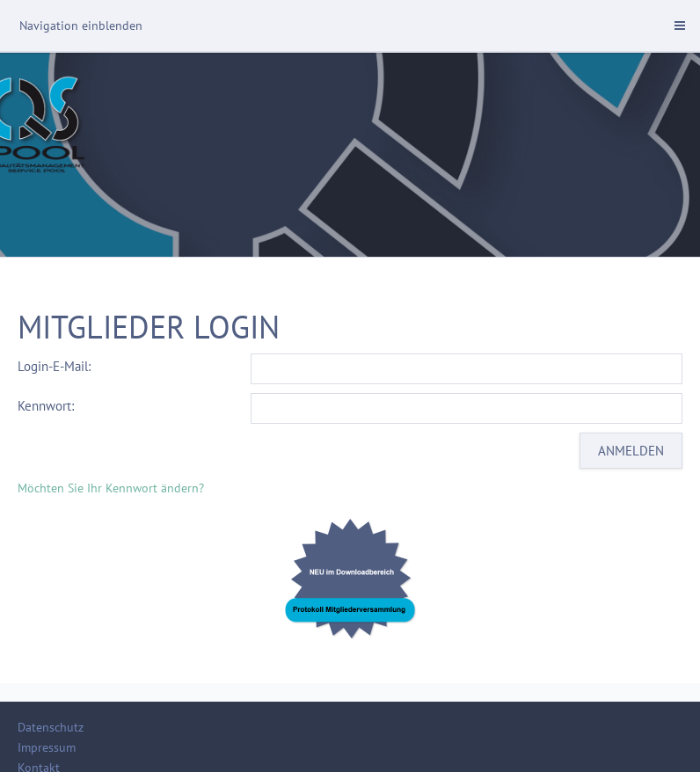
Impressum (47, 747)
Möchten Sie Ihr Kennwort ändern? (111, 488)
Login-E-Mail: (54, 366)
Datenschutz (51, 727)
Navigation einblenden (81, 25)
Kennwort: (46, 406)
